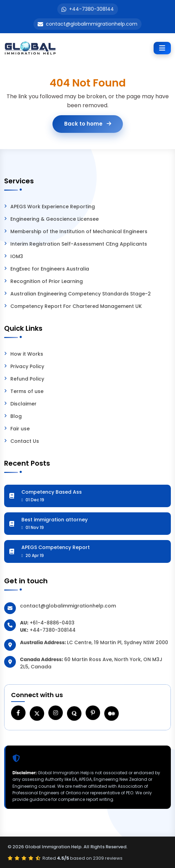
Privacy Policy (27, 366)
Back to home (88, 124)
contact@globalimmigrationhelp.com (92, 24)
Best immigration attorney (94, 523)
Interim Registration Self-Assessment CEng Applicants (79, 244)
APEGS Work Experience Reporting (53, 207)
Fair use (20, 429)
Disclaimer (23, 404)
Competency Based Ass (94, 496)
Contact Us (25, 441)
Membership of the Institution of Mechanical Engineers (79, 231)
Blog (16, 416)
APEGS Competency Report (94, 551)
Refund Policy (27, 379)
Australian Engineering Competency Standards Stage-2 (81, 294)
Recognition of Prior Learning (47, 281)
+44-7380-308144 (91, 9)
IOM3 (17, 256)
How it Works (27, 354)
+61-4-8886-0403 (52, 623)
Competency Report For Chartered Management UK (76, 306)
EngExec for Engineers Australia (50, 269)
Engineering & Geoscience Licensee (55, 219)
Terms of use (27, 391)
